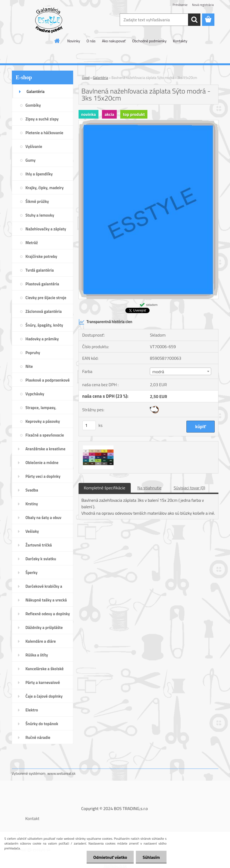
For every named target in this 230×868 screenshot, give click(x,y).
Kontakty (180, 41)
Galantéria (101, 78)
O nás (91, 41)
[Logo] (49, 20)
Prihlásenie (180, 5)
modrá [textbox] (158, 372)
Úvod (86, 78)
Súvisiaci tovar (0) (189, 488)
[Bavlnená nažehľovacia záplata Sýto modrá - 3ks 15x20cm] (148, 122)
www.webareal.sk (61, 773)
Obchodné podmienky (149, 41)
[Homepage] (57, 41)
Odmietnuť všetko (110, 857)
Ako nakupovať (114, 41)
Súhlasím (151, 857)
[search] (194, 20)
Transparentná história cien (105, 322)
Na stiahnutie (150, 488)
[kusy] (89, 425)
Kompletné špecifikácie (105, 488)
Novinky (74, 41)
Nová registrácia (203, 5)
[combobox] (181, 371)
